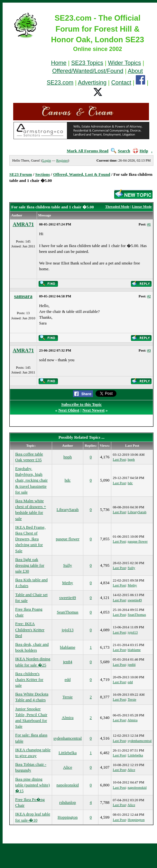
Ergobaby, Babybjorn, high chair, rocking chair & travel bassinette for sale (31, 480)
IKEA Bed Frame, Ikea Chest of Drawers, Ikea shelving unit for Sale (30, 539)
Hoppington (68, 817)
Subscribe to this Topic (81, 404)
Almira (68, 718)
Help (141, 151)
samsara (23, 296)
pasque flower (67, 539)
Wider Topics (125, 63)
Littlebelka (68, 753)
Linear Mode (142, 206)
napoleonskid (67, 785)
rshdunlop (68, 802)
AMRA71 (23, 224)
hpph (68, 457)
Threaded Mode (117, 206)
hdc (68, 480)
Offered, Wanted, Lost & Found (82, 174)
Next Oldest (69, 410)
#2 (149, 296)
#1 (149, 224)
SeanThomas (68, 612)
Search (120, 151)
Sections (43, 174)
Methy (68, 583)
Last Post (119, 459)
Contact (121, 83)
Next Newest (93, 410)
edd (68, 679)
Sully (67, 565)
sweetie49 (68, 598)
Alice (68, 767)
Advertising (92, 83)
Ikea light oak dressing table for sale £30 (30, 565)
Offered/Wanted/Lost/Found (88, 71)
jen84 (68, 662)
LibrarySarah (68, 509)
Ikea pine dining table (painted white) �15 (32, 785)
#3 (149, 350)
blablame (68, 647)
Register (62, 160)
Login (47, 160)
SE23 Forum (21, 174)
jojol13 (68, 630)
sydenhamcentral (68, 738)
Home (59, 63)
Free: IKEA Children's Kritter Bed (30, 629)
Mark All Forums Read (88, 151)
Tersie (68, 697)
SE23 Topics (87, 63)
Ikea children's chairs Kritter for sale (29, 679)
